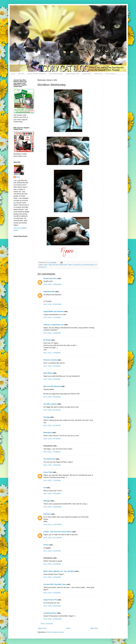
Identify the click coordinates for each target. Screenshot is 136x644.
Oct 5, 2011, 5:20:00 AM (52, 410)
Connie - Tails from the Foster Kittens (58, 532)
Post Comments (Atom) (55, 632)
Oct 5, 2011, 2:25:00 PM (52, 564)
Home (13, 74)
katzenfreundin (49, 292)
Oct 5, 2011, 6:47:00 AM (52, 439)
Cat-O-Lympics (110, 74)
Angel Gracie (87, 74)
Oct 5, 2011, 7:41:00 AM (52, 480)
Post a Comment (47, 624)
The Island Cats (49, 459)
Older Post (94, 628)
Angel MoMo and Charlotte (54, 312)
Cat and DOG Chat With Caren (55, 584)
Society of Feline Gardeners (37, 74)
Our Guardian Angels (56, 74)
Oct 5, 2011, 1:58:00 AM (52, 353)
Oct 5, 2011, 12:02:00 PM (52, 525)
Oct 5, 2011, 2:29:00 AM (52, 379)
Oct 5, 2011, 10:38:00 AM (52, 507)
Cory (18, 177)
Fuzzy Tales (48, 472)
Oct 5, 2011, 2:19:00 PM (52, 551)
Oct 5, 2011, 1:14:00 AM (52, 317)
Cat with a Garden (50, 404)
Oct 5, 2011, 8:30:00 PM (52, 593)
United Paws (98, 74)
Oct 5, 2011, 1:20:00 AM (52, 333)
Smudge (47, 417)
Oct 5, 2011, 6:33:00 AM (52, 426)
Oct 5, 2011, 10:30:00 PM (52, 619)
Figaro (46, 265)
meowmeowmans (50, 613)
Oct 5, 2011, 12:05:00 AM (52, 284)
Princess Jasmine (50, 360)
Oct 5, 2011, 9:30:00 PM (52, 606)
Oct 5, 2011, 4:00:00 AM (52, 397)
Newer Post (42, 628)
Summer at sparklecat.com (54, 325)
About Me (21, 74)
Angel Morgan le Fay (73, 74)
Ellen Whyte (48, 373)
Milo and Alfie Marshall (52, 386)
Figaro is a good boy (75, 265)
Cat (45, 488)
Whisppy (47, 501)
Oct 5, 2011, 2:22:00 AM (52, 366)
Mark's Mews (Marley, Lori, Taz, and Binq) (59, 571)
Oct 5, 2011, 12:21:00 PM (52, 538)
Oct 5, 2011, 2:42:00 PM (52, 577)
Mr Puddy (47, 340)
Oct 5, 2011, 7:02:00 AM (52, 452)
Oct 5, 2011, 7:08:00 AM (52, 465)
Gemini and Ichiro (50, 278)
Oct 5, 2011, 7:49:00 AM (52, 494)
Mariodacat (48, 433)
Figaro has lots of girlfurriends (58, 265)
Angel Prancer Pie (50, 600)
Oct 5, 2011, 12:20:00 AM (52, 304)
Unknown (47, 514)
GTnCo (46, 545)
